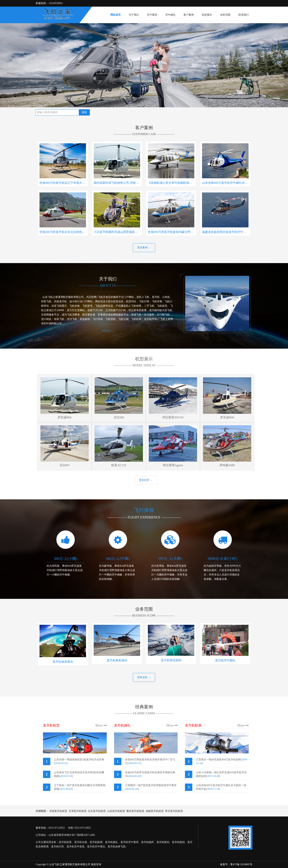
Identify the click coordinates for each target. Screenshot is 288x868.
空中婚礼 (170, 15)
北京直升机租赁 (97, 811)
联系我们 (244, 15)
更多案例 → (144, 248)
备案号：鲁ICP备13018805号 (236, 864)
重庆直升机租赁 (135, 811)
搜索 (84, 112)
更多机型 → (146, 480)
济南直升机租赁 (58, 811)
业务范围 (225, 15)
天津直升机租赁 (78, 811)
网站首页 (116, 15)
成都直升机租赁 (155, 811)
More (101, 725)
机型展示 (207, 15)
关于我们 (134, 15)
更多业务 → (144, 677)
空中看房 (152, 15)
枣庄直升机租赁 (174, 811)
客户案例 (189, 15)
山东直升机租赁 (116, 811)
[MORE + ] (108, 331)
